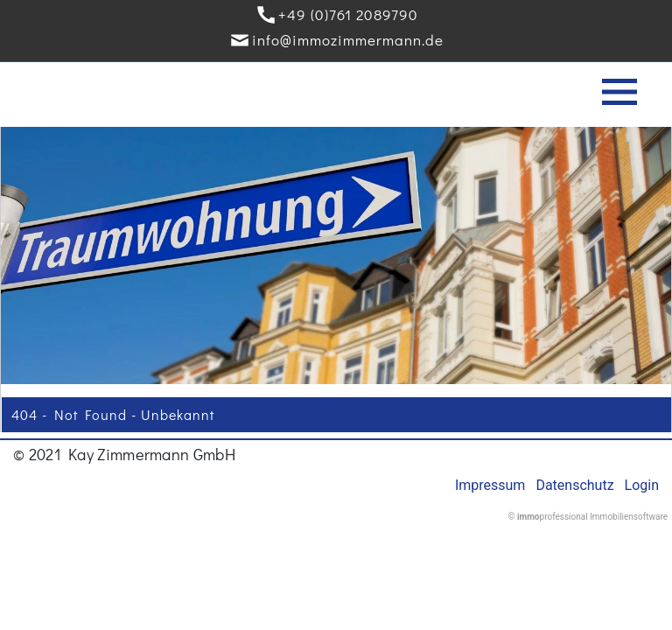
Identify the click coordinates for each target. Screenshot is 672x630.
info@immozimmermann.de (348, 40)
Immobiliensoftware (629, 517)
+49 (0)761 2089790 (348, 14)
